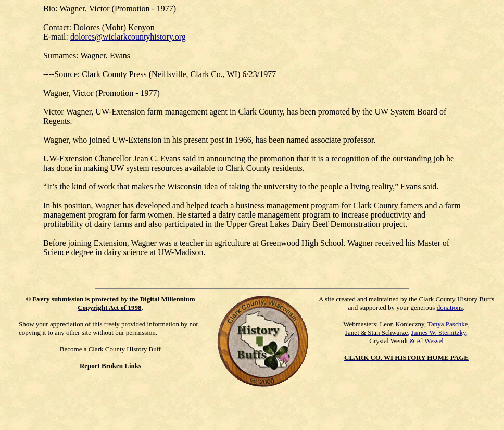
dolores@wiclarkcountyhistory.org (128, 37)
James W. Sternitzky (439, 332)
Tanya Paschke (448, 324)
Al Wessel (430, 341)
